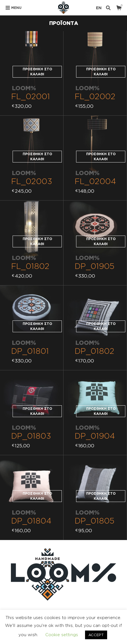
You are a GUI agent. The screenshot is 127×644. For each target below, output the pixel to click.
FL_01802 (30, 266)
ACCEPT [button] (96, 635)
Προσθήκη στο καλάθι (37, 72)
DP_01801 (30, 351)
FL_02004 (95, 181)
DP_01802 (95, 351)
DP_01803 (31, 436)
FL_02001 (31, 96)
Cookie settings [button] (62, 635)
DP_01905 (95, 266)
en (99, 8)
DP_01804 (31, 521)
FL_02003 (32, 181)
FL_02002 (95, 96)
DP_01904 (95, 436)
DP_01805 (95, 521)
